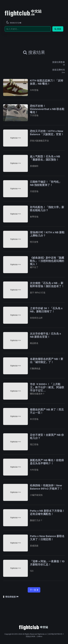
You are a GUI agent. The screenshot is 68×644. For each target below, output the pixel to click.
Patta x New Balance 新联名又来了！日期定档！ (47, 538)
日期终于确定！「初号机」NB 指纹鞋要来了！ (46, 183)
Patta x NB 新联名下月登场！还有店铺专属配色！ (47, 512)
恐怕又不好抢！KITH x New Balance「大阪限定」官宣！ (47, 133)
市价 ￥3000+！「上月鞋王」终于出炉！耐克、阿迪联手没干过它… (47, 387)
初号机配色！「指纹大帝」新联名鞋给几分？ (47, 209)
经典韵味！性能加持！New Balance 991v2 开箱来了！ (46, 487)
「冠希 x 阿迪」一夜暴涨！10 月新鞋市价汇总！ (47, 563)
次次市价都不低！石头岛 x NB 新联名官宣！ (45, 335)
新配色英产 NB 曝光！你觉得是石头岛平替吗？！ (47, 462)
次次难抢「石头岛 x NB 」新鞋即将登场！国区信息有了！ (47, 285)
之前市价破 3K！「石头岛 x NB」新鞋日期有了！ (46, 310)
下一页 (34, 590)
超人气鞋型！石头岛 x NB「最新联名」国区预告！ (45, 158)
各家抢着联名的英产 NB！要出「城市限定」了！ (47, 361)
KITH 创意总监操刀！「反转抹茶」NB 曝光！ (47, 82)
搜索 (58, 29)
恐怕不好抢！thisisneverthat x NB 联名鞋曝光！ (47, 109)
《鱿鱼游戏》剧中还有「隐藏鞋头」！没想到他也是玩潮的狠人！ (47, 261)
